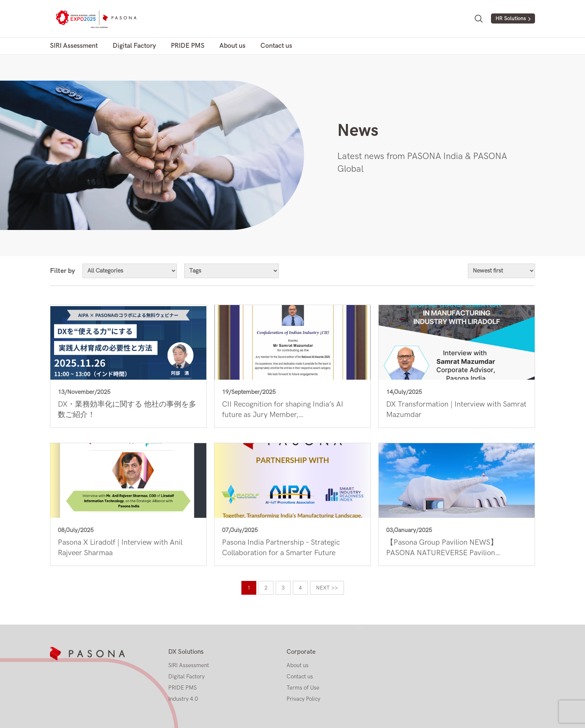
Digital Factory (134, 46)
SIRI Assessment (74, 46)
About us (232, 46)
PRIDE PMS (188, 46)
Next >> (327, 588)
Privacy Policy (303, 699)
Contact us (276, 46)
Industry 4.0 (183, 699)
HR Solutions (511, 18)
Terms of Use (303, 688)
